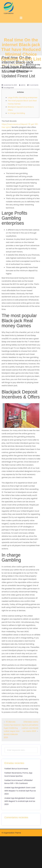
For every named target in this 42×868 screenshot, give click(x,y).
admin (23, 85)
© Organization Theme (11, 833)
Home (5, 65)
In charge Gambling (16, 113)
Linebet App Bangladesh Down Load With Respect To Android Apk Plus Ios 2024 (20, 791)
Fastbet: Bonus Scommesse (16, 769)
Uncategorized (16, 65)
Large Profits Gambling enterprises (23, 98)
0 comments (34, 85)
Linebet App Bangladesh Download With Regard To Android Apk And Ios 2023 (20, 801)
